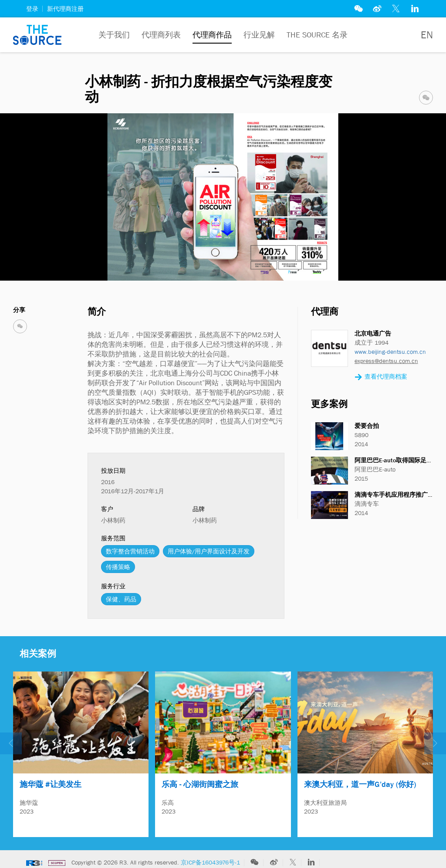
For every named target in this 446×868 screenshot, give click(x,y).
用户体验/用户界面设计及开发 (209, 551)
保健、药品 (121, 599)
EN (427, 35)
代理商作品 (212, 35)
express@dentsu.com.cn (386, 361)
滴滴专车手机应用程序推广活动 (397, 495)
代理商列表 (161, 35)
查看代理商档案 (381, 377)
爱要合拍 (367, 426)
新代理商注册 (65, 9)
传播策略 (118, 567)
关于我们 (114, 35)
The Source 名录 (317, 35)
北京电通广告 (373, 333)
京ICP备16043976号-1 (210, 858)
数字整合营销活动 (130, 551)
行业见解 (259, 35)
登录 (32, 9)
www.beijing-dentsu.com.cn (390, 352)
